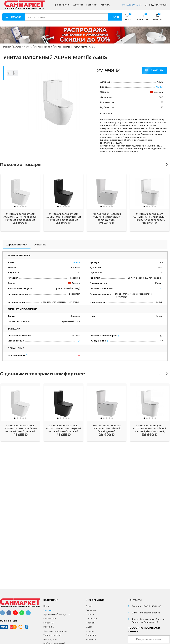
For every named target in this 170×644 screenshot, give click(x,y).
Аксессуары (50, 639)
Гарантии (91, 635)
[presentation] (160, 164)
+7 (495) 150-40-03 (132, 5)
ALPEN (160, 87)
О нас (89, 606)
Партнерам (92, 5)
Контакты (105, 5)
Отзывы (90, 631)
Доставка (78, 5)
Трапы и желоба (52, 635)
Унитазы (48, 610)
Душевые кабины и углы (56, 614)
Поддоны (48, 623)
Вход (151, 5)
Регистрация (161, 5)
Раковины (49, 627)
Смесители (50, 618)
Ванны (47, 606)
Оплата (90, 614)
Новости (90, 623)
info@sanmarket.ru (150, 613)
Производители (62, 5)
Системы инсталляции (56, 631)
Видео (89, 627)
